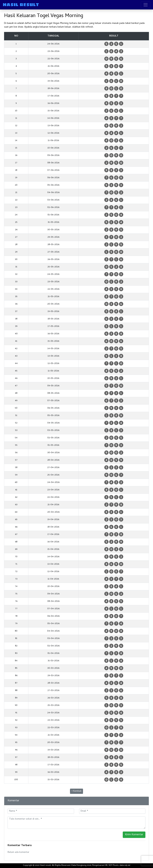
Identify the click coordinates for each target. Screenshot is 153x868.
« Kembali (76, 791)
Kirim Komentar (134, 835)
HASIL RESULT (21, 5)
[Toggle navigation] (146, 5)
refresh (89, 27)
